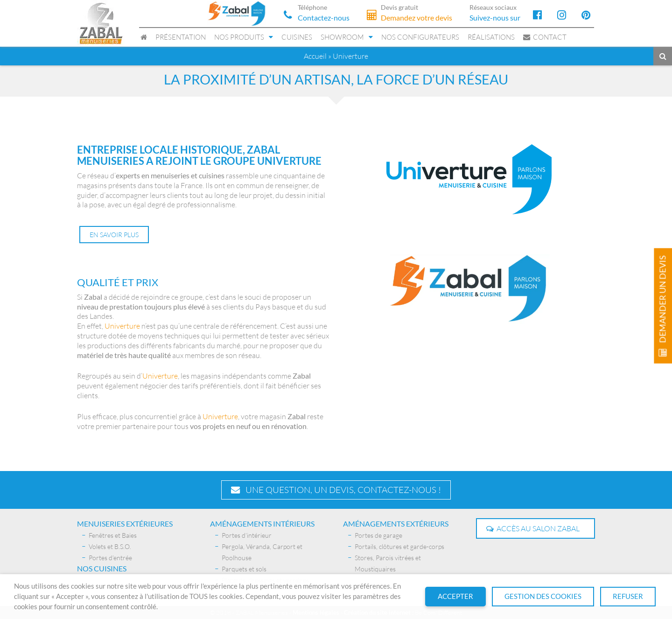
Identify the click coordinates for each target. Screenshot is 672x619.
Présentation (181, 37)
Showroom (342, 37)
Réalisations (491, 37)
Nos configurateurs (420, 37)
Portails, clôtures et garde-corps (399, 546)
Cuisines (297, 37)
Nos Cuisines (102, 568)
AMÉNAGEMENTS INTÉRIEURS (262, 523)
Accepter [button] (455, 596)
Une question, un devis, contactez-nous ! (336, 489)
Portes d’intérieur (247, 535)
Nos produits (239, 37)
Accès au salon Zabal (533, 528)
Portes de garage (378, 535)
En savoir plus (114, 235)
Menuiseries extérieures (125, 523)
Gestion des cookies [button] (543, 596)
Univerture (122, 326)
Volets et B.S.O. (110, 546)
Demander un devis (662, 306)
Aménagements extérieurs (396, 523)
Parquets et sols (244, 568)
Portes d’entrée (110, 557)
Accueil (315, 56)
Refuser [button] (628, 596)
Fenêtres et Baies (113, 535)
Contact (545, 37)
